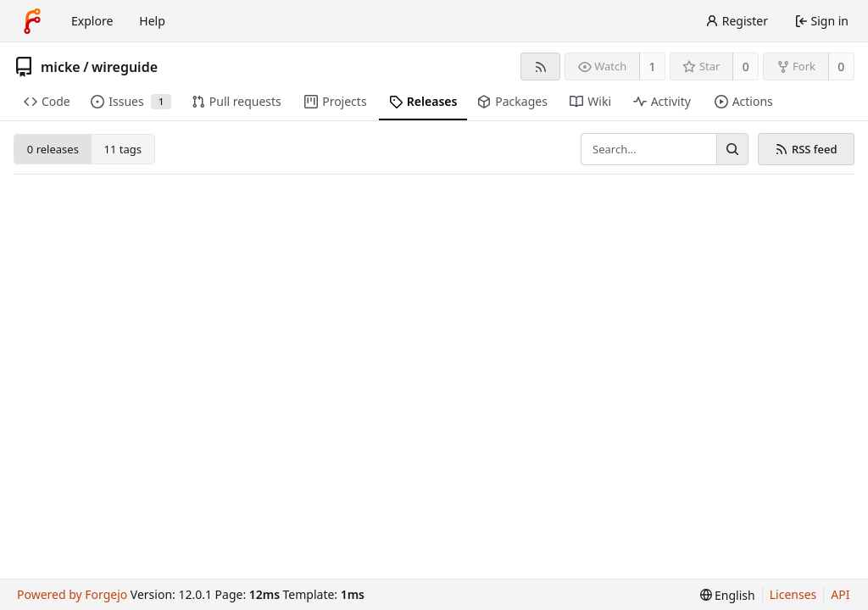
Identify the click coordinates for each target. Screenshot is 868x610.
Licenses (793, 594)
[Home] (32, 21)
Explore (92, 21)
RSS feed (806, 149)
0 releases (53, 149)
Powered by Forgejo (72, 594)
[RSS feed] (540, 67)
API (840, 594)
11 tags (123, 149)
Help (152, 21)
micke (61, 67)
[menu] (728, 595)
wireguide (125, 67)
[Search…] (732, 149)
